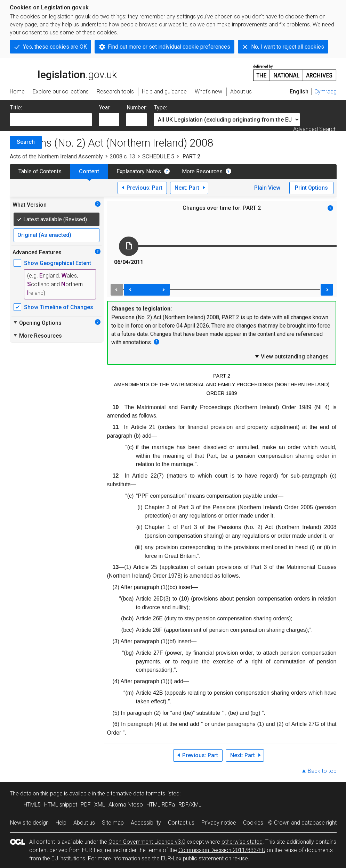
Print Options (311, 188)
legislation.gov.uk (63, 72)
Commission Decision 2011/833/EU (222, 850)
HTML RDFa (161, 805)
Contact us (181, 823)
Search (26, 142)
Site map (113, 823)
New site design (29, 823)
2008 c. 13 (123, 156)
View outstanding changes (291, 356)
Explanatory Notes (139, 171)
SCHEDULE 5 (158, 156)
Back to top (322, 771)
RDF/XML (190, 805)
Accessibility (146, 823)
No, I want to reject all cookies (288, 47)
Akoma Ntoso (126, 805)
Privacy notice (219, 823)
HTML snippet (61, 805)
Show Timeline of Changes (59, 307)
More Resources (202, 171)
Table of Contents (40, 171)
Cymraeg (325, 92)
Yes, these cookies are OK (55, 47)
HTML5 (32, 805)
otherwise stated (242, 842)
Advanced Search (315, 129)
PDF (86, 805)
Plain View (267, 188)
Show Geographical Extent (58, 263)
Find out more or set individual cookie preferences (169, 47)
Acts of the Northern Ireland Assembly (56, 156)
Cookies (253, 823)
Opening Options (37, 323)
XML (100, 805)
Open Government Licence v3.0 (147, 842)
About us (84, 823)
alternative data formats (136, 793)
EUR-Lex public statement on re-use (204, 858)
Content (89, 171)
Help (61, 823)
